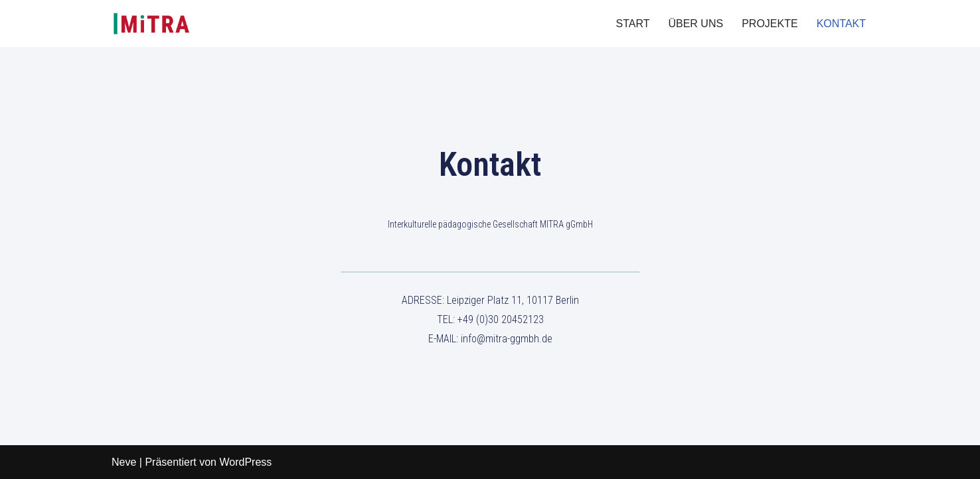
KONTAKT (841, 24)
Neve (124, 462)
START (633, 24)
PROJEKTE (770, 24)
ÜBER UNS (695, 24)
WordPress (245, 462)
